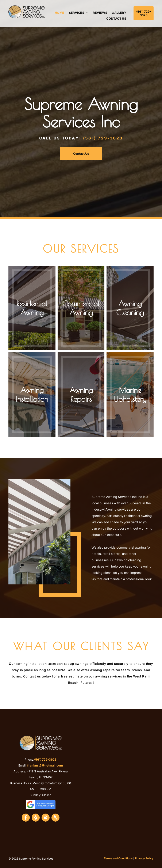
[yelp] (36, 818)
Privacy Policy (144, 858)
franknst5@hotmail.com (45, 765)
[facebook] (26, 818)
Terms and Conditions (118, 858)
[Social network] (46, 818)
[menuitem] (57, 13)
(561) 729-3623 (103, 138)
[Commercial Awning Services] (39, 532)
